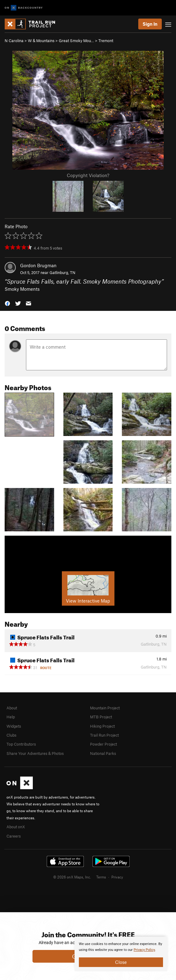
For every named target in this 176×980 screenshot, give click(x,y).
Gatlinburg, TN (62, 272)
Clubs (11, 735)
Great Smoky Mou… (76, 41)
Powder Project (103, 744)
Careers (14, 836)
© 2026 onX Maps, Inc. (72, 877)
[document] (121, 954)
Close (121, 962)
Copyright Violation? (88, 175)
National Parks (103, 753)
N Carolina (14, 41)
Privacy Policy (144, 950)
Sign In (150, 24)
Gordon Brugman (38, 265)
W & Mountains (41, 41)
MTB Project (101, 717)
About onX (16, 827)
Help (11, 717)
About (12, 708)
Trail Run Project (104, 735)
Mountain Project (105, 708)
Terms (101, 877)
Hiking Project (102, 726)
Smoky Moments (22, 289)
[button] (7, 303)
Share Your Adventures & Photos (35, 753)
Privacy (117, 877)
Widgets (14, 726)
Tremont (106, 41)
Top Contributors (21, 744)
